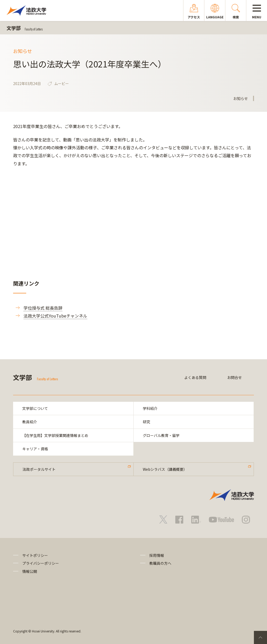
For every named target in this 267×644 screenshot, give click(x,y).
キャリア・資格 (35, 449)
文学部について (35, 408)
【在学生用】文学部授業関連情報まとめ (55, 435)
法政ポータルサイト (39, 469)
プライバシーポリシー (41, 563)
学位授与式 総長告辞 (43, 308)
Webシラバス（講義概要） (165, 469)
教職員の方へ (160, 563)
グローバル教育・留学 (161, 435)
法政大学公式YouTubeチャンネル (55, 316)
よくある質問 (195, 377)
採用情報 (157, 555)
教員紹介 (30, 422)
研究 (146, 422)
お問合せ (235, 377)
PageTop (260, 637)
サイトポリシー (35, 555)
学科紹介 (150, 408)
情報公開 (30, 571)
